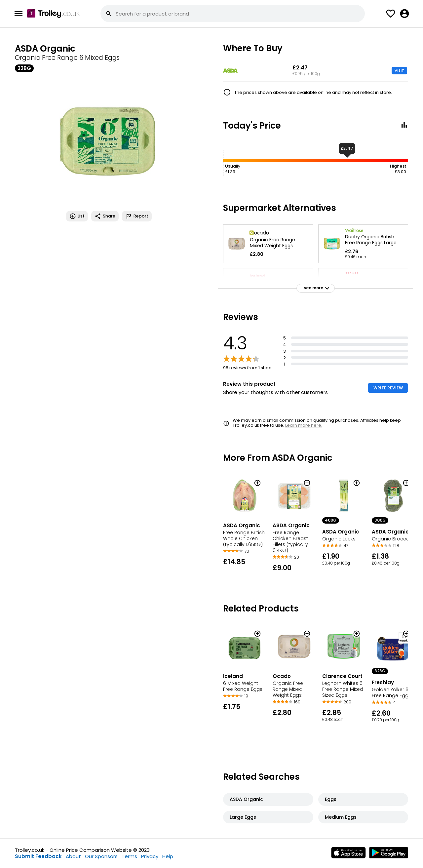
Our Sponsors (101, 856)
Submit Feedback (38, 856)
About (73, 856)
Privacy (150, 856)
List (77, 216)
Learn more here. (304, 425)
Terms (129, 856)
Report (137, 216)
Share (105, 216)
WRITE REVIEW (388, 388)
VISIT (399, 70)
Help (168, 856)
